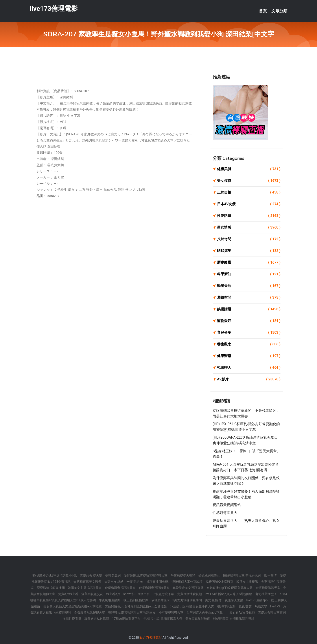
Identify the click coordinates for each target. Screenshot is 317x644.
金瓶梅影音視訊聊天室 (120, 588)
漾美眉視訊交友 (92, 594)
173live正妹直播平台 (126, 619)
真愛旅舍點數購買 (97, 619)
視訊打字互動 (226, 606)
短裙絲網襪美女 (209, 575)
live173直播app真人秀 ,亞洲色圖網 (229, 594)
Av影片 (249, 379)
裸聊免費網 (113, 575)
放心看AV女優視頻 (242, 612)
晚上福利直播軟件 (136, 600)
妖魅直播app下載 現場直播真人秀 (229, 588)
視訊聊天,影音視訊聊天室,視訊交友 (132, 612)
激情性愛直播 (72, 619)
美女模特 (249, 181)
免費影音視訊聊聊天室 (90, 612)
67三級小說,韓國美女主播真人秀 (192, 606)
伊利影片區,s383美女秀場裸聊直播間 (177, 600)
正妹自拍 (249, 192)
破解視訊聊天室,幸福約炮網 (242, 575)
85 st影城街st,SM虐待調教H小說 (55, 575)
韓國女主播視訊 (247, 582)
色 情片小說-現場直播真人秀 (163, 619)
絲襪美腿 (249, 169)
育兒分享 (249, 333)
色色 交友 (245, 606)
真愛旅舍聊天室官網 (272, 612)
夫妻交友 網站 (114, 582)
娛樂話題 (249, 309)
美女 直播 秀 (213, 600)
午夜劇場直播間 (110, 600)
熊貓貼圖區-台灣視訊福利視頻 (234, 619)
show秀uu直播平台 (136, 594)
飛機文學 (261, 606)
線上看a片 (113, 594)
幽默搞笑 (249, 251)
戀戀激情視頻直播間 (51, 588)
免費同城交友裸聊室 (219, 582)
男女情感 (249, 227)
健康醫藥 (249, 356)
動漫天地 (249, 286)
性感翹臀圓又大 (225, 513)
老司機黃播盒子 (266, 594)
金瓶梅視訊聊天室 (268, 588)
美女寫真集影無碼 (198, 619)
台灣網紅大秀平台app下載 (205, 612)
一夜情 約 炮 (135, 582)
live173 (275, 606)
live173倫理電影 (54, 8)
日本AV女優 (249, 204)
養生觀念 (249, 344)
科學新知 (249, 274)
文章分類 (279, 11)
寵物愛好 (249, 321)
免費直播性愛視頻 (190, 594)
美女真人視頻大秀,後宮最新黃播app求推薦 (73, 606)
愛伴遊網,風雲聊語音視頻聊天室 (146, 575)
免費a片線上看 (68, 594)
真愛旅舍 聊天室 (91, 575)
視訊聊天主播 (234, 600)
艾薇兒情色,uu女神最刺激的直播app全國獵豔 (136, 606)
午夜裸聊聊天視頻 (183, 575)
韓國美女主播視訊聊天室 (85, 588)
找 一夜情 (270, 575)
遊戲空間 (249, 298)
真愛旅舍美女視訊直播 (188, 588)
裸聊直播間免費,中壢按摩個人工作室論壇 (174, 582)
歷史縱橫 (249, 262)
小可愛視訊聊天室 (171, 612)
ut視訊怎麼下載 (163, 594)
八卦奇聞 (249, 239)
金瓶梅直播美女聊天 (87, 582)
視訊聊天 (249, 368)
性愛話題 (249, 216)
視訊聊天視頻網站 (227, 505)
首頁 (263, 11)
